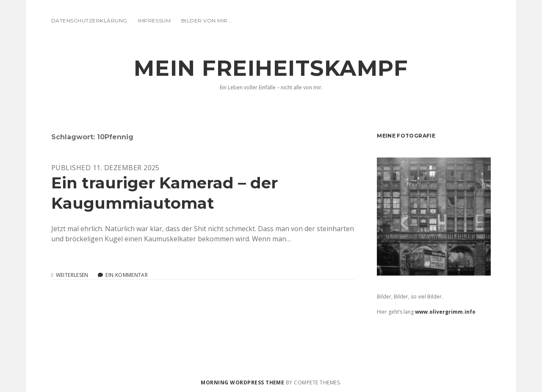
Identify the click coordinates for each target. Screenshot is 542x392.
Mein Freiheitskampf (271, 68)
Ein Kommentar (127, 275)
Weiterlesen (72, 275)
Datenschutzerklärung (89, 21)
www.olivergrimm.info (445, 312)
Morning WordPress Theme (242, 382)
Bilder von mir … (207, 21)
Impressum (154, 21)
